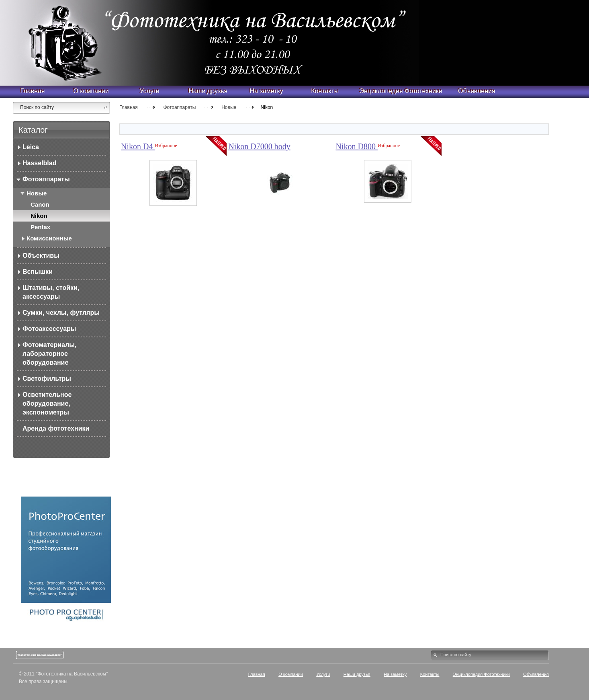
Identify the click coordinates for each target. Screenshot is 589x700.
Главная (129, 107)
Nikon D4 (138, 146)
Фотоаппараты (179, 107)
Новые (229, 107)
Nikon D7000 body (259, 146)
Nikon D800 (357, 146)
